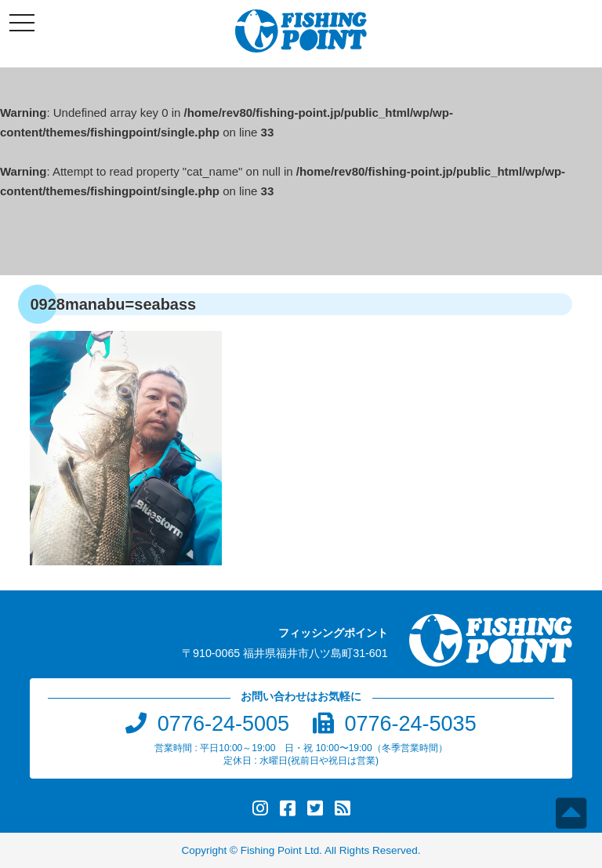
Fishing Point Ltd (280, 850)
